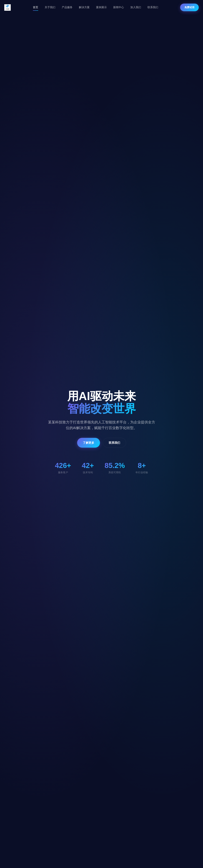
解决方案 (84, 7)
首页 (36, 7)
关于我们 (50, 7)
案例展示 (101, 7)
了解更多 (89, 443)
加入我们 (136, 7)
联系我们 (153, 7)
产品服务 (67, 7)
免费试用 (189, 7)
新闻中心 (119, 7)
